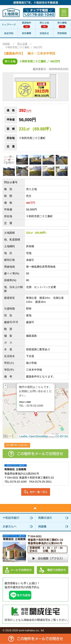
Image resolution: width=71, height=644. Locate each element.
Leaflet (23, 436)
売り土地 (22, 44)
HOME (6, 44)
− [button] (5, 388)
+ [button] (5, 385)
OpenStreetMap (39, 436)
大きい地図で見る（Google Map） (17, 445)
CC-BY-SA (62, 436)
